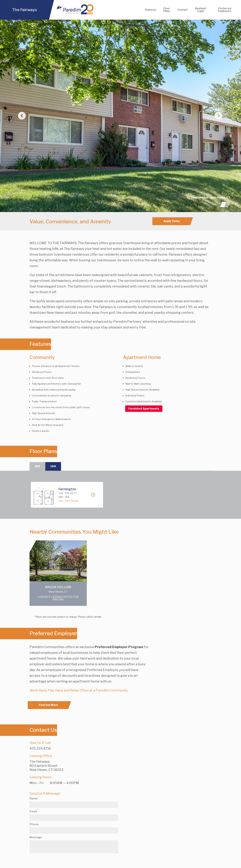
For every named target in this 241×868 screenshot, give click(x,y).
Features (150, 10)
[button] (18, 116)
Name (34, 799)
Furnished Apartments (144, 409)
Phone (34, 825)
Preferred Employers (225, 10)
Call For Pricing (68, 501)
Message (36, 838)
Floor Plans (167, 10)
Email (33, 812)
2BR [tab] (38, 467)
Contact (183, 10)
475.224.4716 (40, 749)
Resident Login (201, 10)
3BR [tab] (54, 467)
